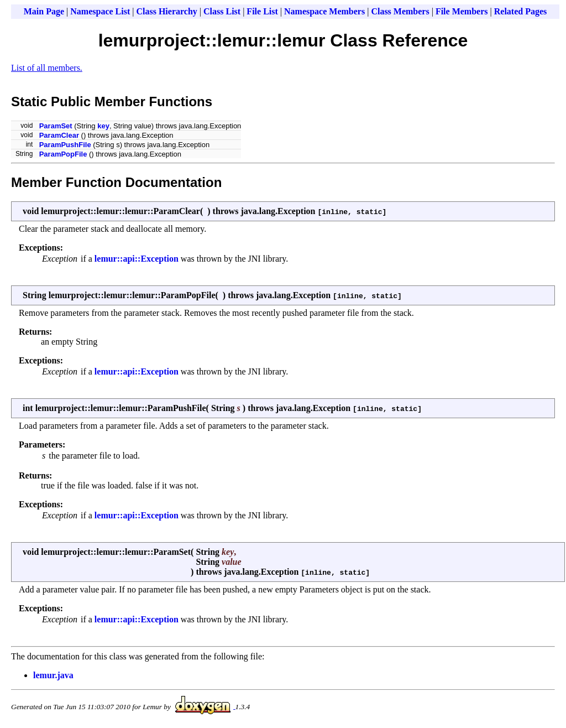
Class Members (400, 11)
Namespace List (100, 11)
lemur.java (53, 675)
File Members (462, 11)
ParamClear (59, 135)
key (103, 126)
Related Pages (521, 11)
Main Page (44, 11)
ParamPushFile (65, 145)
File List (262, 11)
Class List (222, 11)
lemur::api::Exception (137, 259)
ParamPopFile (63, 154)
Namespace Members (324, 11)
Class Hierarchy (166, 11)
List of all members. (47, 68)
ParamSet (56, 126)
